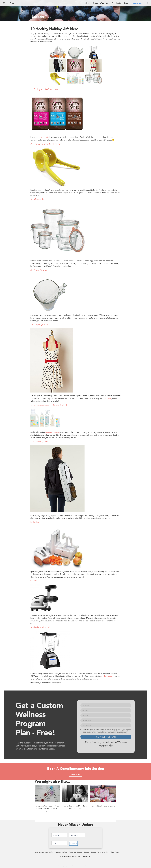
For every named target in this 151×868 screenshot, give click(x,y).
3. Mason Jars (38, 200)
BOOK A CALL (138, 3)
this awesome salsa (52, 432)
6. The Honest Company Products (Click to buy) (49, 405)
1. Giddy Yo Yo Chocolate (44, 90)
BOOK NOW (75, 774)
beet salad (107, 399)
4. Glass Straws (39, 270)
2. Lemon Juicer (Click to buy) (46, 144)
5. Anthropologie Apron (39, 325)
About (88, 3)
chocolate (45, 137)
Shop (126, 3)
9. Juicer (34, 581)
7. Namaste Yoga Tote (39, 442)
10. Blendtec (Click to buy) (40, 627)
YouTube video (107, 676)
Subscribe (73, 843)
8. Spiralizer (35, 522)
